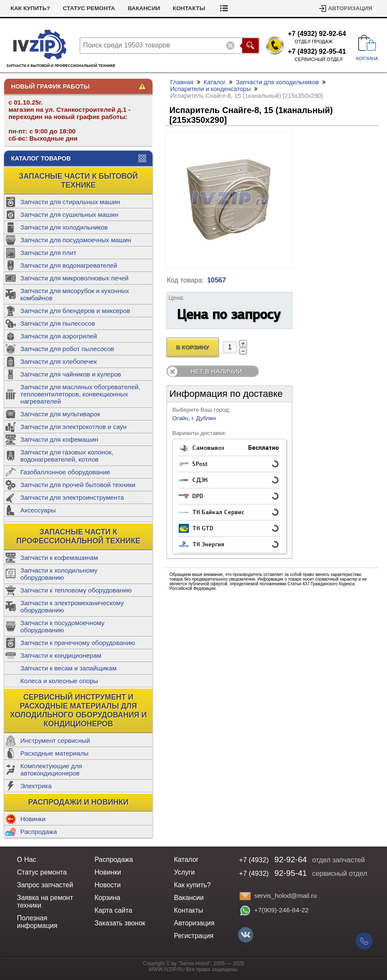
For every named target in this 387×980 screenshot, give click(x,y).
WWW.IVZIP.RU (167, 969)
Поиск (250, 46)
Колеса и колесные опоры (59, 681)
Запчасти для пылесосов (58, 323)
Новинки (33, 819)
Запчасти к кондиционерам (61, 655)
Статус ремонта (89, 8)
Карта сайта (113, 910)
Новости (108, 885)
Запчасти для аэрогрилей (59, 336)
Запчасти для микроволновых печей (75, 278)
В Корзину (193, 347)
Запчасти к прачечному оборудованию (78, 643)
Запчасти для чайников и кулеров (71, 374)
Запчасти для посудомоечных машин (76, 240)
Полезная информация (37, 922)
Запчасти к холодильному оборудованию (59, 574)
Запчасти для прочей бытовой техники (78, 485)
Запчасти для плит (48, 253)
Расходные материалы (54, 753)
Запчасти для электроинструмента (72, 497)
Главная (182, 82)
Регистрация (194, 936)
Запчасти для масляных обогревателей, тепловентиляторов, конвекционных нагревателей (80, 394)
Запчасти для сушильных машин (69, 215)
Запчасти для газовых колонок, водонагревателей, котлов (67, 456)
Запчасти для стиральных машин (70, 202)
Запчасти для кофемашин (59, 439)
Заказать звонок (120, 923)
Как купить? (30, 8)
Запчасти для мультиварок (60, 414)
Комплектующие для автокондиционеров (51, 770)
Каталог (215, 82)
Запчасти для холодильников (64, 227)
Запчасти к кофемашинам (59, 558)
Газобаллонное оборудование (65, 472)
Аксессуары (38, 510)
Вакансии (144, 8)
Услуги (184, 872)
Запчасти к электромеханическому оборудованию (72, 606)
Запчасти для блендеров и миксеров (75, 311)
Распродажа (39, 832)
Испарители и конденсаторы (210, 89)
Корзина (107, 898)
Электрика (36, 786)
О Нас (26, 860)
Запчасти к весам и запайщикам (68, 668)
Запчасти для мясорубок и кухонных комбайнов (75, 294)
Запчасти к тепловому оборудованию (76, 590)
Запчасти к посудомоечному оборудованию (62, 626)
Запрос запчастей (45, 885)
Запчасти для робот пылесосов (67, 349)
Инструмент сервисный (55, 741)
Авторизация (350, 8)
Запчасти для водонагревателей (69, 265)
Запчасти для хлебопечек (59, 361)
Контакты (189, 8)
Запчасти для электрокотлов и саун (73, 427)
